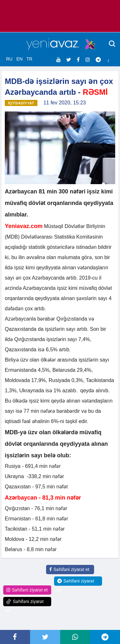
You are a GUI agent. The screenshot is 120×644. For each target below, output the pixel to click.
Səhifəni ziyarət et (69, 569)
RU (9, 59)
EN (19, 59)
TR (29, 59)
